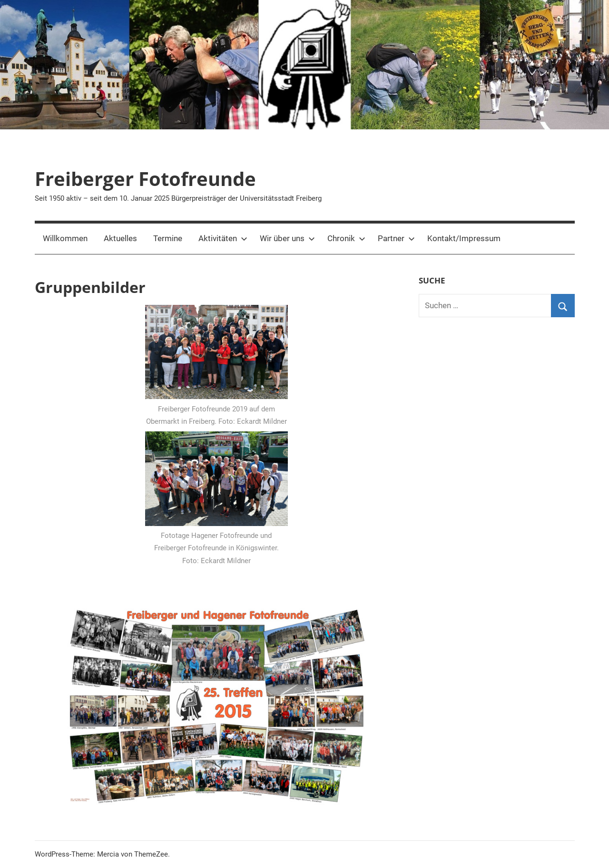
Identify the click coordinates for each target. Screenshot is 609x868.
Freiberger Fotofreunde (145, 179)
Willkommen (65, 238)
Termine (168, 238)
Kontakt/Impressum (464, 238)
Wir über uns (287, 238)
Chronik (346, 238)
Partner (396, 238)
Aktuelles (120, 238)
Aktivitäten (223, 238)
